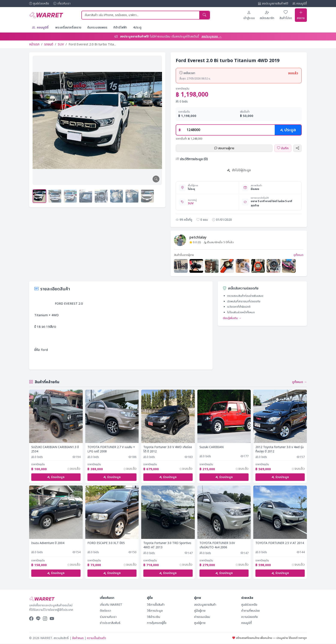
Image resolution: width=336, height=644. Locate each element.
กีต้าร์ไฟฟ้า (120, 27)
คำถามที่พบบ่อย (250, 611)
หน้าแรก (34, 44)
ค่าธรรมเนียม (202, 617)
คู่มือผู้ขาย (200, 611)
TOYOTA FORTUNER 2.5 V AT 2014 (280, 543)
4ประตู (137, 27)
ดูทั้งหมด (298, 255)
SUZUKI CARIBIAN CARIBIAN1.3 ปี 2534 (55, 449)
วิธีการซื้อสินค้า (156, 605)
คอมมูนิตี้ (300, 4)
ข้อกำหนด (78, 638)
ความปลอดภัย (250, 617)
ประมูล (288, 130)
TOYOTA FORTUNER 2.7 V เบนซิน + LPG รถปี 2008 (111, 449)
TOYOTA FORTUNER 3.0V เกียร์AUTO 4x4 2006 (217, 545)
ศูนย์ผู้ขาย (200, 623)
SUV (61, 44)
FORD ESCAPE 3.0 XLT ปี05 (106, 543)
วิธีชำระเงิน (154, 617)
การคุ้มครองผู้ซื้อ (157, 623)
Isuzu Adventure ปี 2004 (48, 543)
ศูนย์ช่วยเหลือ (39, 4)
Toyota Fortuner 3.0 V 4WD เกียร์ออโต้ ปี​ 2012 (168, 449)
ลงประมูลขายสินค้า (205, 605)
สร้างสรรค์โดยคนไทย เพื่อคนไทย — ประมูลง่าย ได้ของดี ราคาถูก (270, 638)
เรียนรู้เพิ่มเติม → (232, 318)
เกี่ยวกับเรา (62, 4)
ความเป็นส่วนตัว (97, 638)
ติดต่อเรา (105, 611)
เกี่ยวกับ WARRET (111, 605)
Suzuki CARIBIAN (211, 447)
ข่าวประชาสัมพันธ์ (110, 623)
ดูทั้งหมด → (299, 382)
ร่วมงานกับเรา (108, 617)
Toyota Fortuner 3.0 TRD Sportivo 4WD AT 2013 (167, 545)
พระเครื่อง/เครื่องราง (68, 27)
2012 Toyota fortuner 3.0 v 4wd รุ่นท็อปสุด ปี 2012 (280, 449)
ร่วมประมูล (56, 477)
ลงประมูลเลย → (212, 36)
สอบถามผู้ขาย (224, 148)
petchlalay (198, 237)
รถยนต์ (49, 44)
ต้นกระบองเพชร (97, 27)
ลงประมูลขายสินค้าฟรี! (273, 4)
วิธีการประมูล (155, 611)
